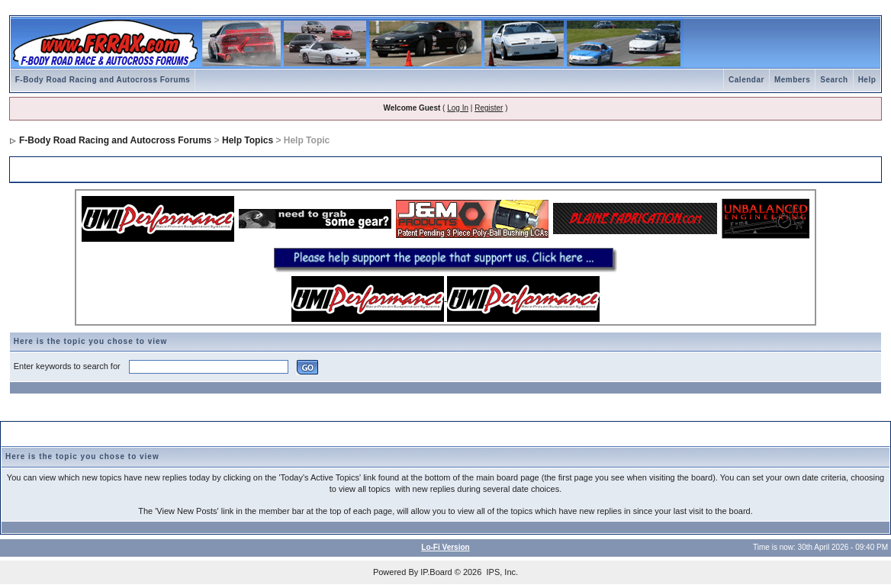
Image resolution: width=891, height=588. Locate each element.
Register (489, 108)
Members (792, 80)
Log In (458, 108)
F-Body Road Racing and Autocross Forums (103, 80)
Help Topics (248, 140)
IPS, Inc (501, 572)
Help (867, 80)
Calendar (746, 80)
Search (834, 80)
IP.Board (436, 572)
